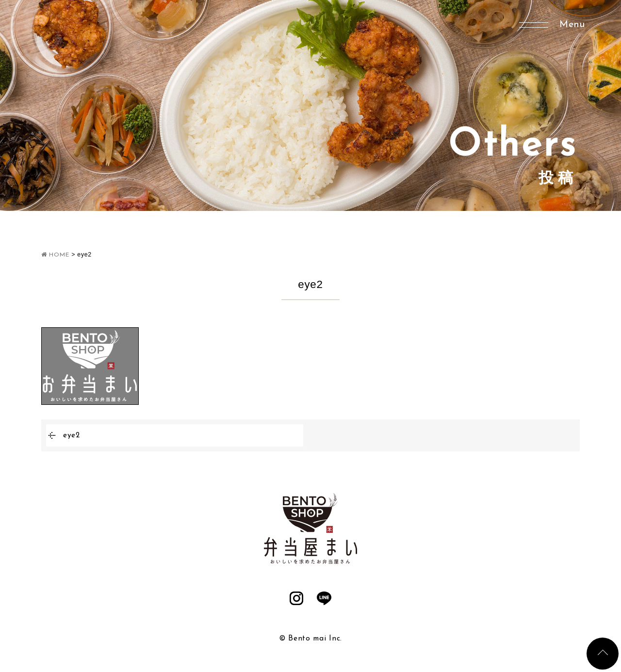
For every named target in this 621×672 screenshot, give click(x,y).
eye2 (72, 435)
